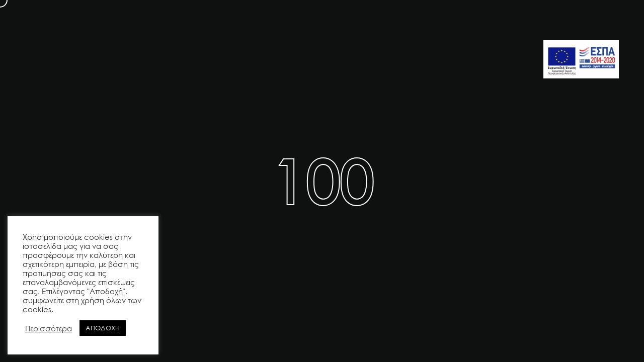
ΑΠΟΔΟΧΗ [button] (103, 328)
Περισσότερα (49, 328)
